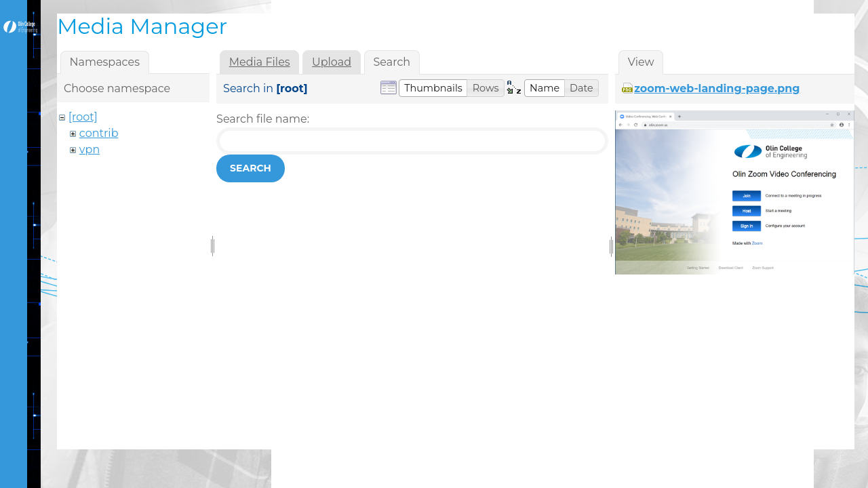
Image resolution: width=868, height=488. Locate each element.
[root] (83, 117)
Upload (332, 62)
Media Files (260, 62)
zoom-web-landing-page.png (717, 88)
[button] (433, 88)
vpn (90, 149)
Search (251, 168)
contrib (99, 133)
